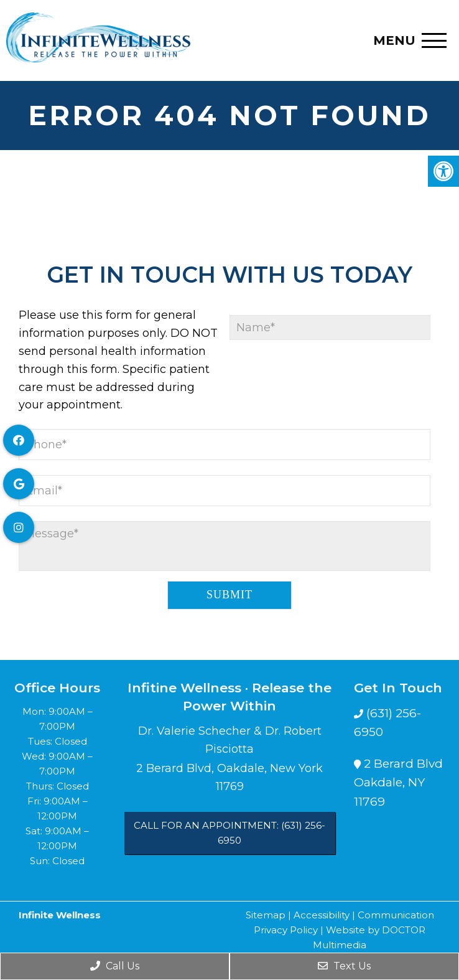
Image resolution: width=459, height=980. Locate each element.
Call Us (115, 966)
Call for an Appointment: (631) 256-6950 (229, 833)
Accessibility (322, 915)
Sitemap (266, 915)
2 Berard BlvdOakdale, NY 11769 (398, 783)
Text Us (344, 966)
